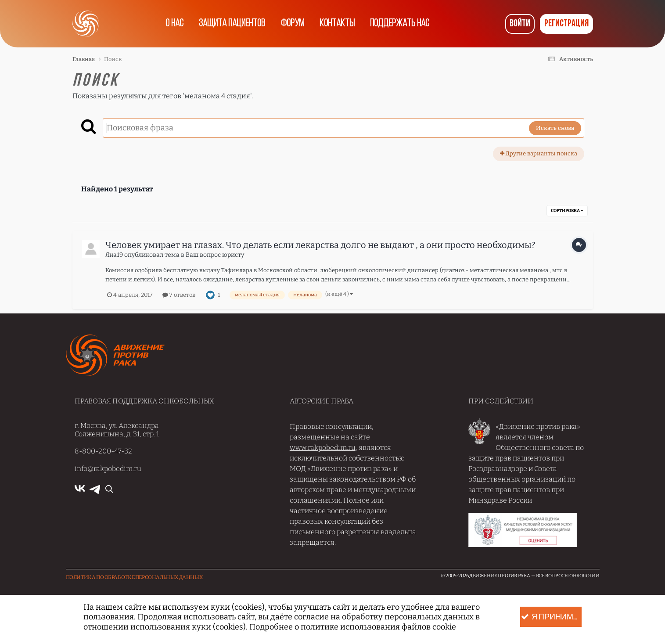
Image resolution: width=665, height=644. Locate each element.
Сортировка (567, 211)
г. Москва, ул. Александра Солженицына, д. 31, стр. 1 (117, 430)
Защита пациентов (232, 24)
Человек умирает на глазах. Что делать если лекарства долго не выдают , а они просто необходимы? (320, 245)
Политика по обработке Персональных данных (134, 577)
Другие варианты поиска (539, 153)
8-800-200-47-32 (103, 451)
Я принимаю (551, 617)
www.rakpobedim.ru (323, 448)
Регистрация (566, 24)
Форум (293, 24)
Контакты (338, 24)
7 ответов (179, 295)
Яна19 (114, 255)
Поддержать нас (401, 24)
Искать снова (555, 128)
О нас (174, 24)
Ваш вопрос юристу (215, 255)
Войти (520, 24)
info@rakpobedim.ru (108, 469)
